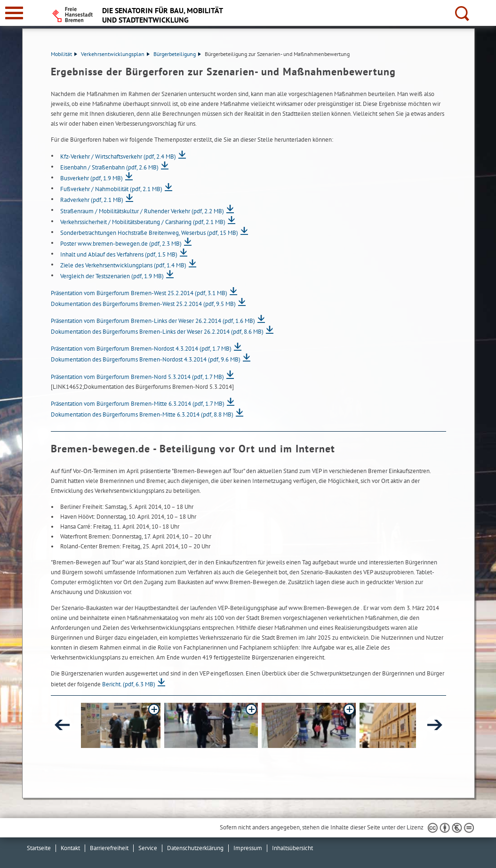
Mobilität (64, 54)
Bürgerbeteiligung (177, 54)
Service (148, 848)
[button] (151, 725)
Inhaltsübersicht (292, 848)
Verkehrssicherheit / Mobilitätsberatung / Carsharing (143, 222)
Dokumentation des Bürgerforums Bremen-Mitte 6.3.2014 (142, 414)
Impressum (248, 848)
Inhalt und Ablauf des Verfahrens (119, 254)
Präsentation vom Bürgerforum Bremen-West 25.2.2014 (139, 293)
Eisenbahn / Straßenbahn (109, 167)
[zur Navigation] (14, 13)
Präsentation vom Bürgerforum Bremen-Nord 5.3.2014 (137, 377)
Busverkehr (92, 178)
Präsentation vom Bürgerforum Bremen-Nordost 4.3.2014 (141, 349)
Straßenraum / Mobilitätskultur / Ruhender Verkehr (142, 211)
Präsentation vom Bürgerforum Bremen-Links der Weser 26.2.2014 (153, 321)
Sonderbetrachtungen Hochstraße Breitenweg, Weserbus (149, 233)
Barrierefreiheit (109, 848)
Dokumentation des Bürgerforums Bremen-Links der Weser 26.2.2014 (157, 332)
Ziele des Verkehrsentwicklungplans (123, 265)
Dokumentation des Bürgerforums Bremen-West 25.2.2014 (143, 304)
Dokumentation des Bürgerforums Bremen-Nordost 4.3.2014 (146, 359)
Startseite (39, 848)
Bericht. (129, 684)
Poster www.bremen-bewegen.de (121, 244)
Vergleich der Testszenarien (112, 276)
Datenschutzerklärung (195, 848)
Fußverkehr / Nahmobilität (111, 189)
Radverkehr (92, 200)
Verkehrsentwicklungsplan (115, 54)
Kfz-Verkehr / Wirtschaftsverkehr (118, 157)
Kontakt (70, 848)
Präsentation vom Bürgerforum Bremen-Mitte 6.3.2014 (138, 404)
